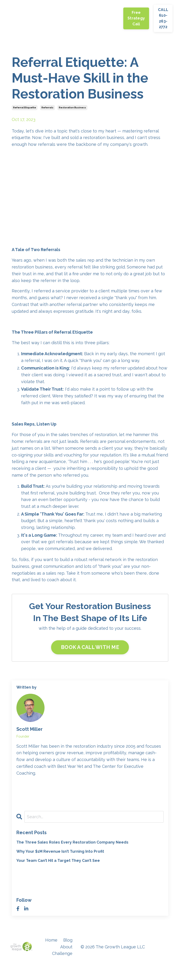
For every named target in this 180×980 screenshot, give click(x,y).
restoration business (72, 107)
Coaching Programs (109, 18)
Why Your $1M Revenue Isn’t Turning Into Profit (60, 851)
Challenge (72, 18)
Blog (36, 18)
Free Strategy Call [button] (136, 18)
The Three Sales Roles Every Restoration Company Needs (72, 842)
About (51, 18)
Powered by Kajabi (156, 968)
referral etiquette (25, 107)
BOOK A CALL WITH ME (90, 647)
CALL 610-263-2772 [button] (163, 18)
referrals (47, 107)
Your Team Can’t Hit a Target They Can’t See (58, 861)
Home (20, 18)
